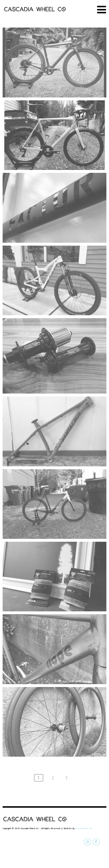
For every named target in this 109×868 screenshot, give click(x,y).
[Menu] (102, 10)
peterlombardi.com (84, 828)
